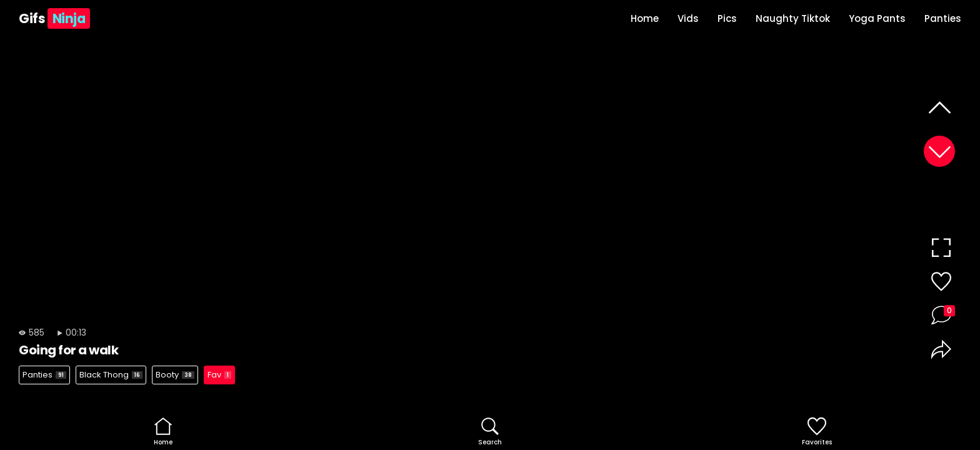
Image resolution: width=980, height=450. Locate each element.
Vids (688, 18)
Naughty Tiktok (793, 18)
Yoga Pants (877, 18)
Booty (175, 375)
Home (645, 18)
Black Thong (111, 375)
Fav (219, 375)
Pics (727, 18)
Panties (943, 18)
